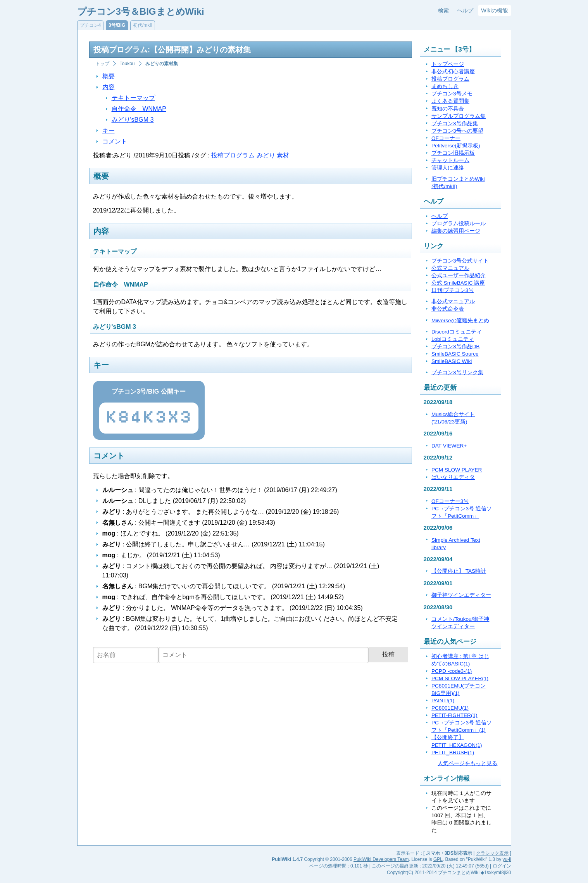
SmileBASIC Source (455, 354)
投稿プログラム (233, 155)
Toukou (127, 64)
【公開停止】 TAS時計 (459, 571)
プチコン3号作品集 (455, 124)
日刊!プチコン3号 (453, 290)
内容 (109, 87)
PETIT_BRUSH (453, 753)
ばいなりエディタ (453, 477)
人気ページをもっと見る (467, 763)
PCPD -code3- (452, 671)
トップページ (448, 64)
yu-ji (507, 859)
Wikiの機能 (494, 10)
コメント (115, 141)
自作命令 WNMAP (139, 109)
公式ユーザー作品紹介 (459, 276)
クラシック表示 (492, 853)
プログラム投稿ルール (459, 224)
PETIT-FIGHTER (454, 715)
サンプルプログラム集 (459, 116)
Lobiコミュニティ (453, 339)
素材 (283, 155)
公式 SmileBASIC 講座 (458, 283)
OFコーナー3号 (450, 501)
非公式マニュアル (453, 302)
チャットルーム (450, 160)
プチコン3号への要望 (457, 131)
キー (109, 130)
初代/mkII (143, 25)
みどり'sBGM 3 (133, 120)
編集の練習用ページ (456, 231)
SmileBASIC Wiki (452, 361)
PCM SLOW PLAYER (457, 470)
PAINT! (443, 701)
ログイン (502, 866)
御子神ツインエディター (461, 595)
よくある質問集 (450, 101)
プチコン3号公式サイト (460, 261)
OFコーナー (446, 138)
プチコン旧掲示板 (453, 153)
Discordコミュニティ (457, 332)
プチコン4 (91, 25)
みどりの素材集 (162, 64)
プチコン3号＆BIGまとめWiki (141, 11)
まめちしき (445, 86)
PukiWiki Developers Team (381, 859)
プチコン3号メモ (452, 94)
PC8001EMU (450, 708)
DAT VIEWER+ (449, 446)
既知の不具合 (448, 109)
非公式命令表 (448, 309)
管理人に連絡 (448, 168)
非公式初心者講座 (453, 72)
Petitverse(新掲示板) (456, 146)
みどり (266, 155)
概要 (109, 76)
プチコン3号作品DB (455, 346)
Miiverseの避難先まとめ (460, 321)
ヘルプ (465, 10)
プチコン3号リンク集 (457, 372)
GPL (438, 859)
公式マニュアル (450, 268)
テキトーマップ (133, 98)
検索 (443, 10)
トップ (102, 64)
